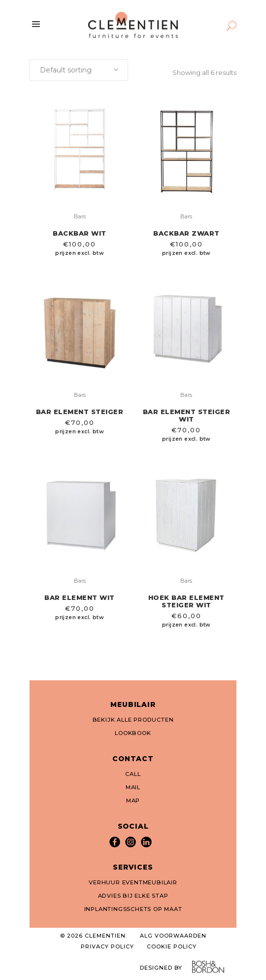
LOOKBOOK (133, 733)
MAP (133, 801)
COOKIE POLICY (172, 946)
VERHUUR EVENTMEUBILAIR (133, 882)
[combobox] (79, 70)
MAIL (133, 787)
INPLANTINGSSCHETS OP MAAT (133, 909)
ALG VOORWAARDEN (173, 936)
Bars (80, 216)
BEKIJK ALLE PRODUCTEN (133, 720)
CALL (133, 774)
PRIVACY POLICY (107, 946)
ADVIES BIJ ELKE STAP (133, 896)
